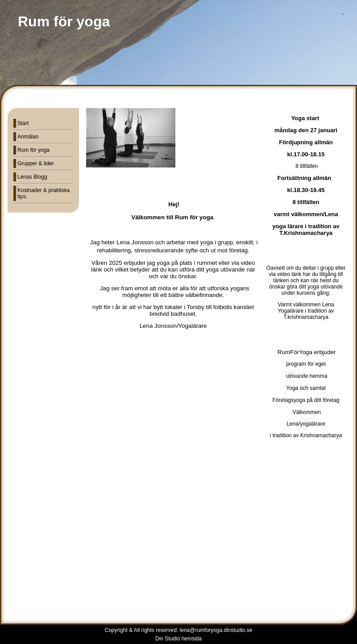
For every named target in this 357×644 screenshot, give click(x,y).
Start (23, 123)
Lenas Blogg (32, 177)
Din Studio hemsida (178, 639)
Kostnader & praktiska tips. (44, 193)
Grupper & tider (36, 163)
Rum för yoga (33, 150)
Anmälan (28, 137)
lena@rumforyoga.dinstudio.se (216, 630)
